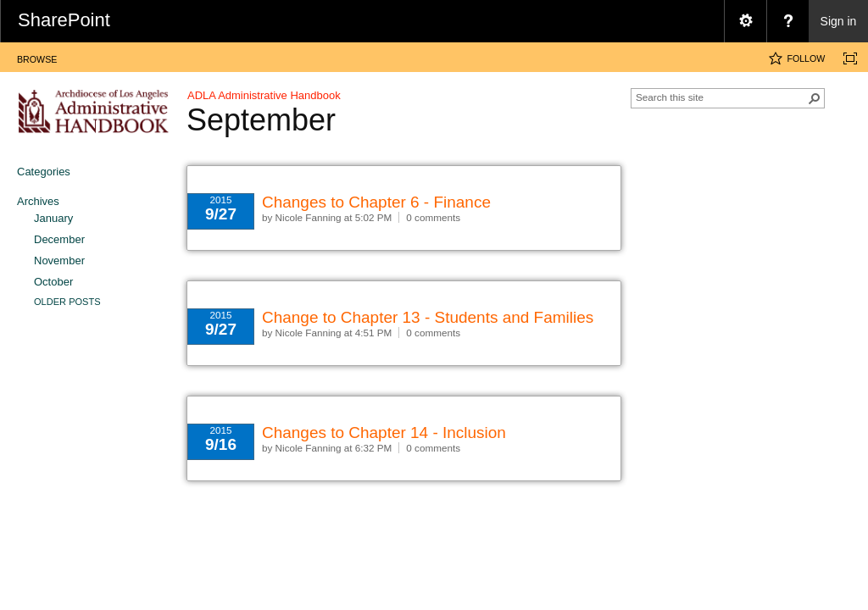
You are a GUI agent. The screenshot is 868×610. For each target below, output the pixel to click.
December (59, 239)
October (53, 282)
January (53, 218)
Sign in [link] (839, 21)
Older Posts (67, 302)
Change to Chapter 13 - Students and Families (428, 317)
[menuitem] (745, 21)
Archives (38, 201)
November (59, 261)
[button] (815, 98)
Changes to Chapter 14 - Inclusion (384, 433)
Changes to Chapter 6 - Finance (376, 202)
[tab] (37, 56)
